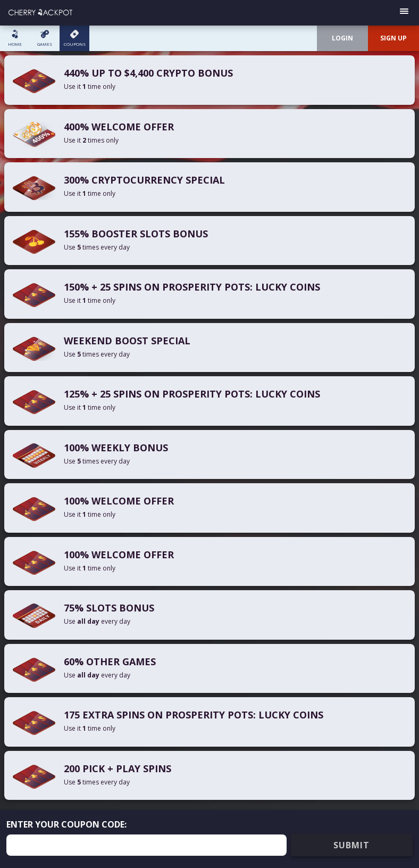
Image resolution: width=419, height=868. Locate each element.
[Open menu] (404, 13)
